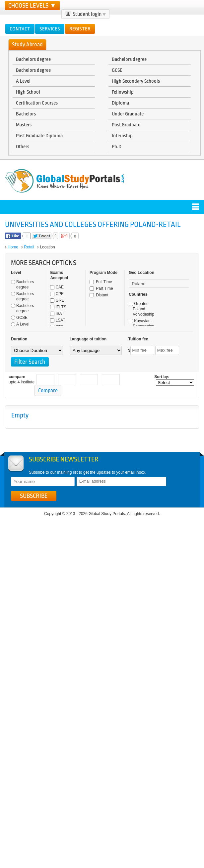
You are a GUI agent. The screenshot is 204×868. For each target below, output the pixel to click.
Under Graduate (128, 114)
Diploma (120, 103)
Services (50, 29)
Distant (99, 295)
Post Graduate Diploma (39, 136)
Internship (122, 136)
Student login (85, 14)
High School (28, 92)
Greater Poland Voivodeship (141, 309)
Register (80, 29)
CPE (57, 294)
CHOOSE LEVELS (32, 6)
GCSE (117, 70)
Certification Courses (37, 103)
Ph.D (117, 147)
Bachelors (26, 114)
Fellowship (123, 92)
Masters (24, 125)
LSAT (58, 320)
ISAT (57, 314)
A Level (23, 81)
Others (23, 147)
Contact (20, 29)
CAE (57, 287)
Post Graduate (126, 125)
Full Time (101, 282)
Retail (29, 247)
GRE (57, 300)
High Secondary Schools (136, 81)
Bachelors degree (33, 59)
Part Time (101, 288)
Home (13, 247)
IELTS (58, 307)
